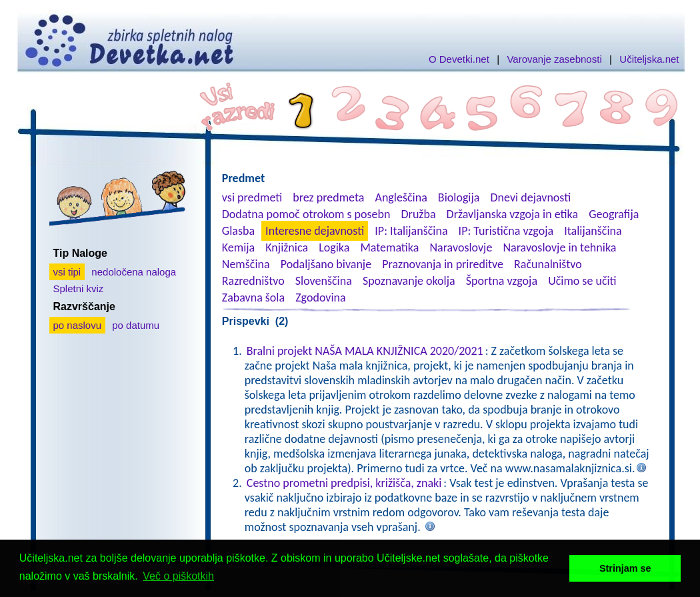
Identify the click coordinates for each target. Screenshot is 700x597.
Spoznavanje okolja (409, 281)
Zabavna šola (253, 297)
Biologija (459, 197)
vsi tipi (67, 272)
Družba (419, 214)
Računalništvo (548, 264)
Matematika (389, 247)
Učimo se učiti (582, 281)
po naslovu (78, 325)
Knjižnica (287, 247)
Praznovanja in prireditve (443, 264)
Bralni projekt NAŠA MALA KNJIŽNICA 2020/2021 (365, 351)
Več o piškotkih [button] (178, 576)
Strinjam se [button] (625, 568)
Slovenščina (324, 281)
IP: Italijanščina (411, 231)
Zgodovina (320, 297)
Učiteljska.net (649, 59)
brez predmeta (328, 197)
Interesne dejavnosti (315, 231)
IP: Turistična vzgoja (506, 231)
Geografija (614, 214)
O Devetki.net (459, 59)
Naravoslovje (461, 247)
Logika (334, 247)
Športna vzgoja (502, 281)
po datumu (136, 325)
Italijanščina (593, 231)
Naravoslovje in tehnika (559, 247)
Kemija (238, 247)
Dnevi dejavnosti (531, 197)
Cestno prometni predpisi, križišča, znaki (344, 483)
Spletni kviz (79, 288)
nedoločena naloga (134, 272)
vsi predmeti (252, 197)
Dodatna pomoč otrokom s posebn (306, 214)
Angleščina (401, 197)
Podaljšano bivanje (326, 264)
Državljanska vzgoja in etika (512, 214)
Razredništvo (253, 281)
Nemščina (246, 264)
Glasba (238, 231)
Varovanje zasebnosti (554, 59)
